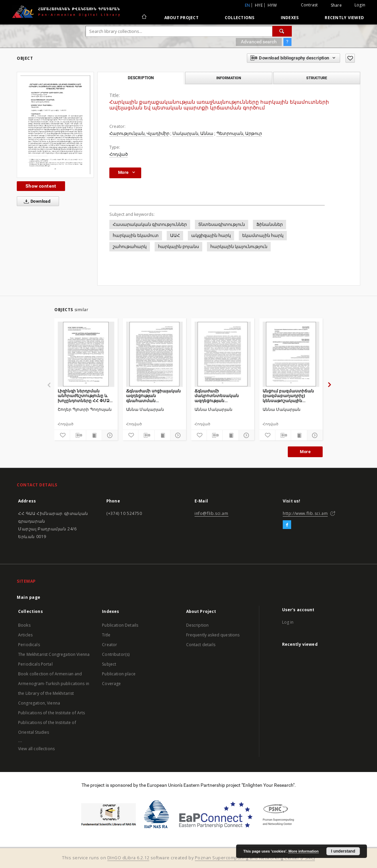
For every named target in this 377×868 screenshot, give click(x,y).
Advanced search (259, 42)
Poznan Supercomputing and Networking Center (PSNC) (255, 858)
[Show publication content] (94, 435)
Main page (29, 597)
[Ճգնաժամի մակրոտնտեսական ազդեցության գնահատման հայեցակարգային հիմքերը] (223, 354)
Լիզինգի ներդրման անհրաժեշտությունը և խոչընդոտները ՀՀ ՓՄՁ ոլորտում (84, 396)
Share (336, 5)
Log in (288, 622)
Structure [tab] (317, 78)
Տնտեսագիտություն (222, 224)
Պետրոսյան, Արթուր (239, 133)
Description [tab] (141, 78)
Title (106, 635)
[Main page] (144, 17)
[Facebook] (287, 525)
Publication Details (120, 625)
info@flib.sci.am (211, 513)
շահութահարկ (130, 247)
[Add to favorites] (350, 58)
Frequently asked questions (213, 635)
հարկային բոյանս (178, 247)
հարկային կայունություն (239, 247)
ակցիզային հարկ (211, 235)
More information (304, 851)
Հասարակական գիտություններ (150, 224)
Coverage (111, 684)
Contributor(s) (116, 654)
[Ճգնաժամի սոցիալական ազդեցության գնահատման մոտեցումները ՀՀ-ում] (154, 354)
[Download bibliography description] (78, 435)
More (305, 452)
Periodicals (29, 645)
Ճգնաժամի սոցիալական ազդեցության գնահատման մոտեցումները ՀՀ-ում (153, 396)
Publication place (119, 674)
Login (360, 5)
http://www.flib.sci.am (305, 513)
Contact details (201, 645)
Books (24, 625)
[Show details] (109, 435)
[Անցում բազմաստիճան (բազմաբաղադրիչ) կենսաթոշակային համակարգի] (291, 354)
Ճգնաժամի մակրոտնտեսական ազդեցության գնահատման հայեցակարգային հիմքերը (217, 396)
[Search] (282, 31)
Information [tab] (229, 78)
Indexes (290, 18)
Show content (41, 186)
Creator (110, 645)
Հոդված (119, 154)
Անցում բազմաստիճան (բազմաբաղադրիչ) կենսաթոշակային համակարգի (288, 396)
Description (198, 625)
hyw (272, 5)
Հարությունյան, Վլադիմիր (139, 133)
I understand (343, 851)
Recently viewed (344, 18)
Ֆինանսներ (270, 224)
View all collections (36, 749)
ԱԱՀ (175, 235)
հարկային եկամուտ (136, 235)
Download (36, 201)
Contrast (309, 5)
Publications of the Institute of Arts (52, 713)
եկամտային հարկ (263, 235)
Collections (240, 18)
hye (259, 5)
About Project (181, 18)
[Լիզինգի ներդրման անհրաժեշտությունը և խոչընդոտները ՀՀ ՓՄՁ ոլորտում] (86, 354)
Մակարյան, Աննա (193, 133)
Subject (109, 664)
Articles (25, 635)
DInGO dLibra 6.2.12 (128, 858)
